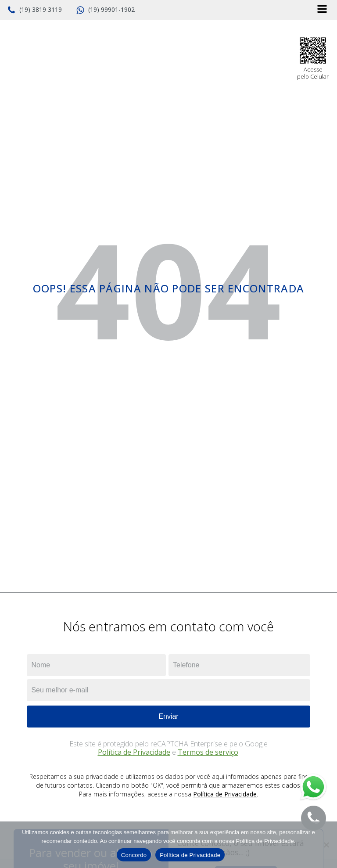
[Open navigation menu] (322, 10)
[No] (326, 845)
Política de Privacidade (134, 752)
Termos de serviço (208, 752)
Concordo (134, 855)
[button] (34, 10)
